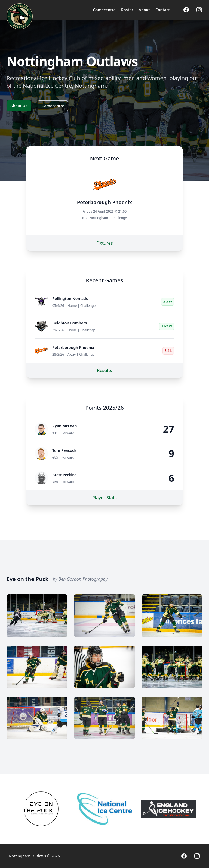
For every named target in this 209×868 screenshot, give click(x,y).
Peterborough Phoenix (73, 347)
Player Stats (104, 498)
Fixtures (104, 243)
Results (104, 370)
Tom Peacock (64, 450)
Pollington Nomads (70, 299)
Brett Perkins (64, 475)
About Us (19, 106)
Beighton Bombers (70, 323)
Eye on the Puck (27, 579)
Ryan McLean (64, 426)
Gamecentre (53, 106)
